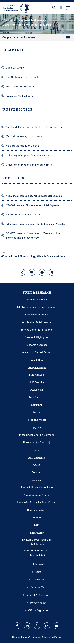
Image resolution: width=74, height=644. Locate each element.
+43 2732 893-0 (37, 555)
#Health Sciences (47, 256)
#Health (62, 256)
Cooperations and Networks (35, 38)
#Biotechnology (27, 256)
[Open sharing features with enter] (22, 272)
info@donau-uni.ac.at (37, 550)
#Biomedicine (9, 256)
